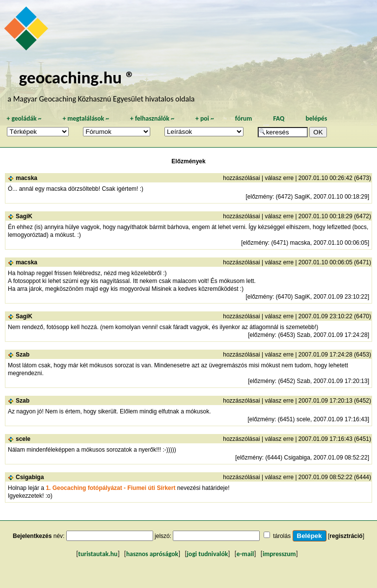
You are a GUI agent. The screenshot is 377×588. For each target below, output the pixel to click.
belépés (316, 118)
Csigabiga (30, 477)
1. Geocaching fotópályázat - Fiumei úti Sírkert (110, 488)
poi (205, 118)
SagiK (24, 216)
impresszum (279, 554)
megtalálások (86, 118)
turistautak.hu (98, 554)
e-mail (245, 554)
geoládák (24, 118)
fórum (244, 118)
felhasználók (152, 118)
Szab (23, 355)
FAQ (279, 118)
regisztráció (346, 536)
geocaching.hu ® (77, 77)
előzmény (260, 197)
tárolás (282, 536)
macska (27, 178)
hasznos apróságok (152, 554)
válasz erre (279, 178)
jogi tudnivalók (208, 554)
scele (23, 439)
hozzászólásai (241, 178)
